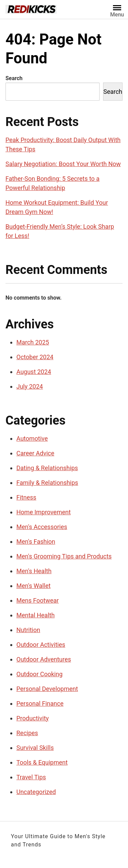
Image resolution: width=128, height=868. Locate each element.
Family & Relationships (47, 483)
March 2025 (33, 342)
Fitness (26, 497)
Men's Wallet (33, 586)
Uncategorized (36, 792)
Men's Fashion (36, 542)
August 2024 (34, 372)
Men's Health (34, 571)
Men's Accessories (42, 527)
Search (14, 78)
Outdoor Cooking (39, 674)
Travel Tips (31, 777)
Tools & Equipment (42, 762)
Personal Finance (40, 703)
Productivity (33, 718)
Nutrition (28, 630)
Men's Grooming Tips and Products (64, 556)
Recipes (27, 733)
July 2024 (30, 386)
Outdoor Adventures (44, 659)
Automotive (32, 438)
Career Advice (35, 453)
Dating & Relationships (47, 468)
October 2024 (35, 357)
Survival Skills (35, 748)
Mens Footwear (38, 600)
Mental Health (35, 615)
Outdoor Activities (41, 645)
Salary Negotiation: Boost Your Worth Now (63, 164)
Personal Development (47, 689)
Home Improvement (44, 512)
